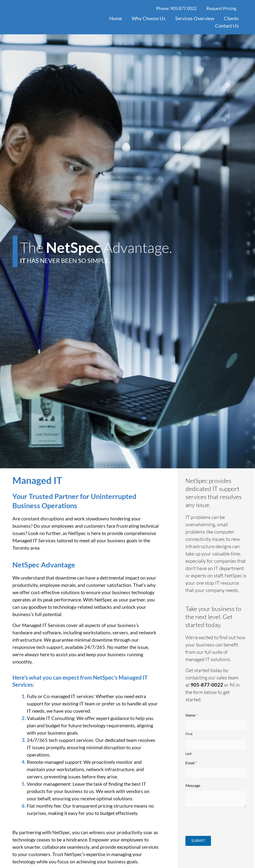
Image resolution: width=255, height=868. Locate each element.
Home (116, 18)
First (189, 734)
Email (191, 763)
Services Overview (195, 18)
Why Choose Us (149, 18)
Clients (231, 18)
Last (188, 753)
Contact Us (227, 26)
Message (193, 785)
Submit (198, 840)
